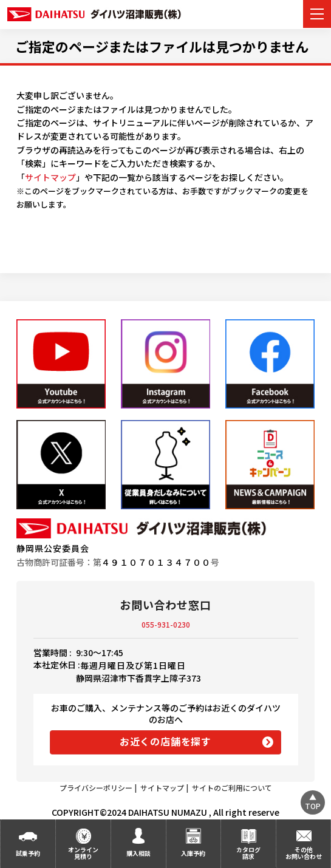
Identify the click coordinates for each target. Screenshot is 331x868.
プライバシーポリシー (96, 788)
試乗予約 (28, 853)
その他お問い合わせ (304, 853)
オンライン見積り (83, 853)
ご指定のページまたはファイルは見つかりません (162, 46)
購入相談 (138, 853)
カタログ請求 (248, 853)
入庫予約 (193, 853)
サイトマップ (50, 177)
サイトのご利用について (232, 788)
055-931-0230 (166, 624)
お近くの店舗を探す (165, 741)
